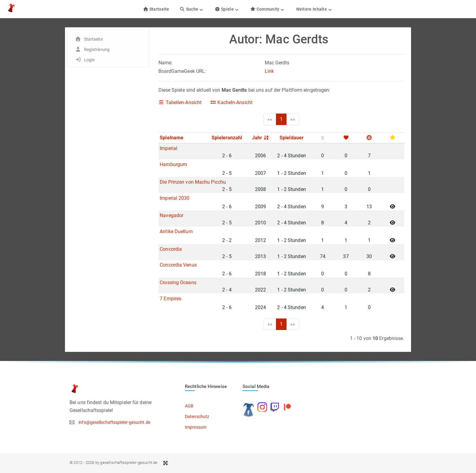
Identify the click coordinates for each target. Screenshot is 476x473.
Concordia (171, 249)
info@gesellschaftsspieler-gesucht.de (114, 422)
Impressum (196, 427)
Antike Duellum (176, 231)
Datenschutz (197, 417)
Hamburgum (173, 164)
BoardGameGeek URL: (182, 71)
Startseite (156, 9)
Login (90, 60)
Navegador (172, 215)
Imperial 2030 (175, 198)
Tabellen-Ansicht (180, 102)
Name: (166, 63)
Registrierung (97, 49)
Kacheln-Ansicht (231, 102)
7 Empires (170, 299)
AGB (189, 406)
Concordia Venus (178, 265)
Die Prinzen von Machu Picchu (193, 182)
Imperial (168, 148)
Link (269, 71)
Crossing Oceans (178, 282)
